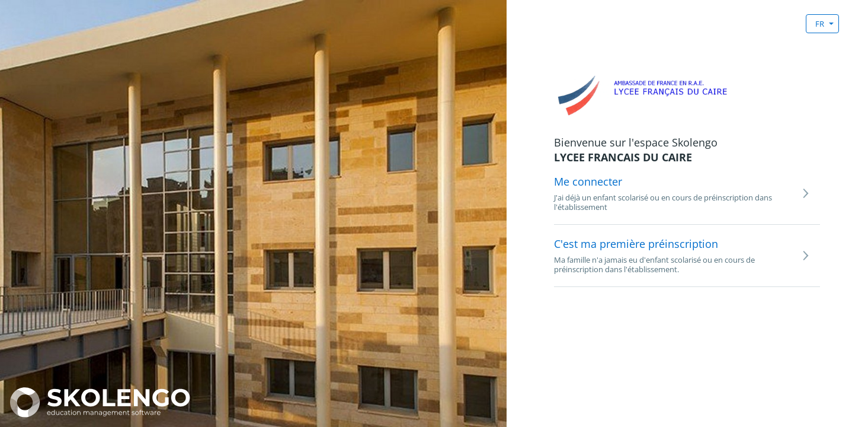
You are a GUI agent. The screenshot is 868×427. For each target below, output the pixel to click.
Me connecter (588, 181)
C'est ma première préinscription (636, 244)
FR (820, 24)
